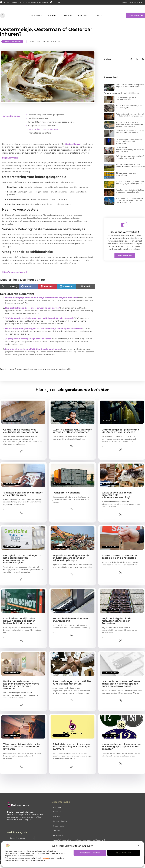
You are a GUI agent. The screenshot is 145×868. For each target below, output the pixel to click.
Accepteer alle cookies (90, 853)
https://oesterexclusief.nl (14, 276)
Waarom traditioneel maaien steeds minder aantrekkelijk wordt (130, 170)
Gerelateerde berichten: (40, 137)
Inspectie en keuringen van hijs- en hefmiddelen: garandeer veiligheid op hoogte (71, 562)
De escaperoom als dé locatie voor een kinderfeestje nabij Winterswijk (130, 146)
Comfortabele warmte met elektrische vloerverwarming (20, 435)
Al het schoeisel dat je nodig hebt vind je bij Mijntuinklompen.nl (130, 187)
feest (61, 373)
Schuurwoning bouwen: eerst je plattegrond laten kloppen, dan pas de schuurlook (129, 205)
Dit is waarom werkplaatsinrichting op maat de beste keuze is (130, 154)
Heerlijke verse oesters (38, 123)
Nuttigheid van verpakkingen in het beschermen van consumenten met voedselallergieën (22, 563)
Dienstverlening (12, 46)
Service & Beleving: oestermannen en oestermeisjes (51, 126)
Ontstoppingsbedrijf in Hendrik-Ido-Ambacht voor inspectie (121, 435)
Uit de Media (59, 830)
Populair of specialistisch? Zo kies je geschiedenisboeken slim (130, 195)
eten (49, 373)
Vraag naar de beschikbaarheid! (42, 130)
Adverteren (58, 840)
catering (42, 373)
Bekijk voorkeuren (124, 853)
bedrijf (13, 373)
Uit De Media (35, 20)
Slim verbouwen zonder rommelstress (126, 178)
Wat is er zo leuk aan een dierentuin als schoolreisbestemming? (117, 499)
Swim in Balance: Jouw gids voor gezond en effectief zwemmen (72, 435)
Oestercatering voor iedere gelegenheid (46, 119)
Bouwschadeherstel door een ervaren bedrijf (70, 624)
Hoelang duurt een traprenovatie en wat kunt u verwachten (130, 136)
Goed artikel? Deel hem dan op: (44, 134)
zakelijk (68, 373)
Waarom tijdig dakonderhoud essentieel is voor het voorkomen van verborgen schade (130, 129)
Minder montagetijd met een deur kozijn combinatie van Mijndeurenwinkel (41, 302)
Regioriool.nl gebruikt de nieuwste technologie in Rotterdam (116, 625)
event (55, 373)
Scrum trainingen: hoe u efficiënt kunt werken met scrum (33, 353)
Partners (52, 20)
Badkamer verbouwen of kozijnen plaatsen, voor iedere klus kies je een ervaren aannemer (21, 689)
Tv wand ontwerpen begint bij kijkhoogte (122, 97)
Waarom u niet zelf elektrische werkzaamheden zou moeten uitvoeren (22, 751)
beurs (19, 373)
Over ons (67, 20)
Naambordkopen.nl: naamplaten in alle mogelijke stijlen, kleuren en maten (121, 751)
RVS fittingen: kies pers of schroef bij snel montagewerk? (130, 161)
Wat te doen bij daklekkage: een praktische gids (129, 111)
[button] (139, 846)
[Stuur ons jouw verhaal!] (125, 228)
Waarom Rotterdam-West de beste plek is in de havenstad (119, 561)
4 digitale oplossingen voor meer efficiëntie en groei (23, 498)
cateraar (33, 373)
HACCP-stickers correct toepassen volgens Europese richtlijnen (130, 90)
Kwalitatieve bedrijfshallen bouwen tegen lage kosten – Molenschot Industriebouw (20, 625)
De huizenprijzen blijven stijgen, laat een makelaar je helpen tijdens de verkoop (44, 333)
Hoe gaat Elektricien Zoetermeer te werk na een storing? (32, 312)
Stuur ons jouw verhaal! (125, 236)
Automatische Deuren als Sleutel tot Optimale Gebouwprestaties (130, 119)
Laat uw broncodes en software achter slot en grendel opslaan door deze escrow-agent (121, 688)
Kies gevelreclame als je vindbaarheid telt (126, 102)
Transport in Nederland (66, 497)
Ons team (83, 20)
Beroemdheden (60, 826)
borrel (26, 373)
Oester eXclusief (73, 148)
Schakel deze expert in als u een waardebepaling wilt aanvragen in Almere (72, 751)
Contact (99, 20)
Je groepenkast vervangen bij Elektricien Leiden (28, 343)
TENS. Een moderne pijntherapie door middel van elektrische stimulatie (39, 323)
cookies (46, 858)
